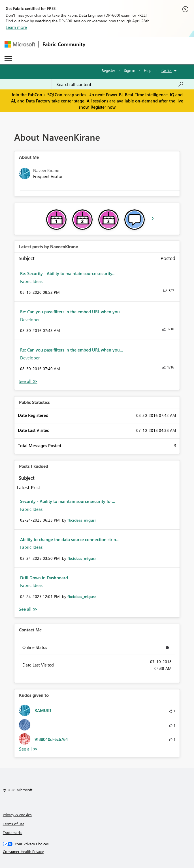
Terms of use (14, 824)
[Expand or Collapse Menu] (8, 58)
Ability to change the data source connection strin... (70, 539)
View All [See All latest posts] (28, 381)
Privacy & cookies (17, 815)
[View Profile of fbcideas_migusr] (82, 520)
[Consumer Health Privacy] (97, 852)
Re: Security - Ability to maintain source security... (68, 273)
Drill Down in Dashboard (44, 578)
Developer (30, 320)
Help (148, 70)
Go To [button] (167, 71)
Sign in (130, 70)
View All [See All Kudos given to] (28, 749)
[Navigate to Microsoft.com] (20, 44)
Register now (103, 107)
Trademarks (13, 832)
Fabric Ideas (31, 281)
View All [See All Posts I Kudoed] (28, 609)
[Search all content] (120, 84)
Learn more (16, 27)
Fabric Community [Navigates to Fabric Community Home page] (64, 44)
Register (108, 70)
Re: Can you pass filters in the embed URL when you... (72, 312)
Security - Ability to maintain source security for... (68, 501)
